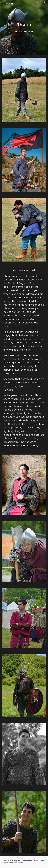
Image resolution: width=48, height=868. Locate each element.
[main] (24, 28)
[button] (3, 4)
